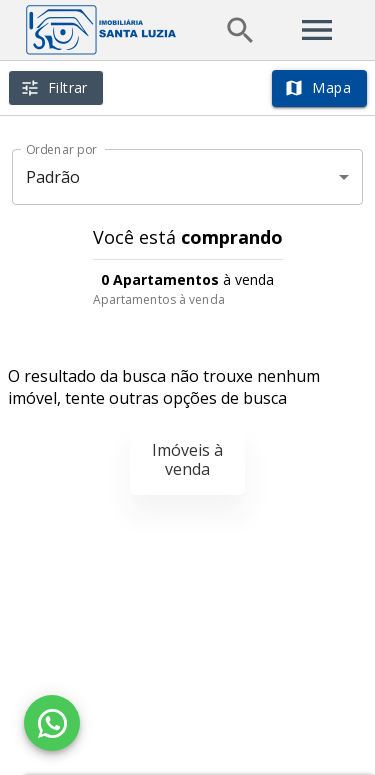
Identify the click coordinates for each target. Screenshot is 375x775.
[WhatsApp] (52, 723)
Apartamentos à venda (159, 299)
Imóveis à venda (187, 459)
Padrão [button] (53, 177)
